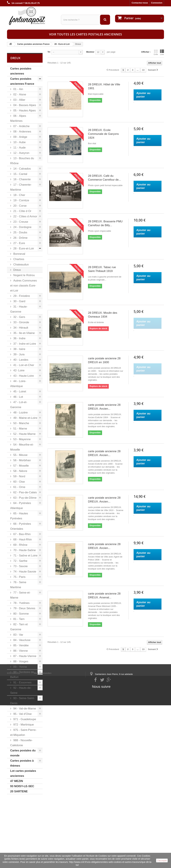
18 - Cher (19, 195)
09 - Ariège (20, 137)
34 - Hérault (20, 328)
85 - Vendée (21, 645)
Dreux (17, 270)
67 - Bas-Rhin (22, 534)
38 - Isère (19, 349)
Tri (49, 52)
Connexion (157, 3)
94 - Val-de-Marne (24, 709)
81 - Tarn (19, 619)
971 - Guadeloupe (24, 719)
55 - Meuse (20, 455)
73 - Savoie (20, 566)
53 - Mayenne (22, 439)
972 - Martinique (23, 725)
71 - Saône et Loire (25, 556)
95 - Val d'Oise (22, 714)
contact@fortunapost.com (115, 835)
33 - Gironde (21, 322)
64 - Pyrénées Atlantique (21, 506)
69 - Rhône (20, 545)
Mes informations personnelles (50, 821)
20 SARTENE (19, 791)
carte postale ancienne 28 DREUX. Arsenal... (104, 596)
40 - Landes (20, 360)
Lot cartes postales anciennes (23, 773)
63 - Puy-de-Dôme (25, 498)
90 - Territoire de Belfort (22, 675)
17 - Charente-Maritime (21, 187)
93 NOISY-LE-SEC (22, 786)
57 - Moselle (21, 466)
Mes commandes (43, 816)
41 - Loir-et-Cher (23, 365)
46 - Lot (18, 397)
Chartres (18, 259)
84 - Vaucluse (21, 640)
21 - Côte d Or (22, 211)
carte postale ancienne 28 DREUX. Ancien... (104, 407)
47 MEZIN (17, 781)
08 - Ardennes (22, 132)
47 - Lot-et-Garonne (19, 405)
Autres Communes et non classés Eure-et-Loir (24, 286)
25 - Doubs (20, 232)
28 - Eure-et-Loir (23, 248)
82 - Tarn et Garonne (19, 627)
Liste (162, 52)
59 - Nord (19, 476)
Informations (14, 816)
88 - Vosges (20, 661)
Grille (156, 52)
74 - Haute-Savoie (24, 572)
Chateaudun (21, 265)
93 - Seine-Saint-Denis (22, 701)
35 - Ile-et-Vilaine (24, 333)
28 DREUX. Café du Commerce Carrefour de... (104, 178)
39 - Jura (19, 354)
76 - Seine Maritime (18, 585)
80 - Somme (21, 614)
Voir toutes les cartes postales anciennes (85, 34)
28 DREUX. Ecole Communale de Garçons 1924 (103, 134)
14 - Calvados (22, 169)
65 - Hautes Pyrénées (19, 516)
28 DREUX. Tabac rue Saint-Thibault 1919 (102, 269)
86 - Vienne (20, 651)
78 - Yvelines (21, 603)
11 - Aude (19, 148)
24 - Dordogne (22, 227)
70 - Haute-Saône (24, 550)
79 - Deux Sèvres (24, 608)
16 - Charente (22, 179)
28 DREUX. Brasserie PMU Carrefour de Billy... (105, 223)
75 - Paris (19, 577)
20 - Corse (20, 206)
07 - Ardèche (21, 126)
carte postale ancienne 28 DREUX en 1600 (104, 360)
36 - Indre (19, 338)
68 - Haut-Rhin (22, 539)
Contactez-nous (140, 3)
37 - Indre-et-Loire (24, 344)
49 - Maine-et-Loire (25, 418)
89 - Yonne (20, 667)
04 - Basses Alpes (24, 105)
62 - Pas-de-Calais (25, 492)
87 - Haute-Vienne (24, 656)
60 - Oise (19, 482)
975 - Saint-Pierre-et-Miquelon (23, 732)
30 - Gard (19, 301)
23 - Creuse (20, 222)
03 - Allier (19, 100)
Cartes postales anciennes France (22, 81)
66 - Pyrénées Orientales (21, 526)
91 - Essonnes (22, 682)
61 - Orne (19, 487)
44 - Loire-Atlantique (18, 384)
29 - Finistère (21, 296)
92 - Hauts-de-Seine (21, 690)
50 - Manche (21, 423)
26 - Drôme (20, 238)
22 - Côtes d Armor (25, 216)
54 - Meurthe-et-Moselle (22, 447)
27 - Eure (19, 243)
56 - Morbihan (22, 460)
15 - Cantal (20, 174)
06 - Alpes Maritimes (18, 118)
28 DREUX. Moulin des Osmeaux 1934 (103, 315)
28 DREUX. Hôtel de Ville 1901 (104, 86)
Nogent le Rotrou (24, 275)
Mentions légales (16, 821)
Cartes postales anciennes (21, 71)
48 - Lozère (20, 413)
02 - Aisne (19, 94)
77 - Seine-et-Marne (20, 595)
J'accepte (162, 860)
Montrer (90, 52)
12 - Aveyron (21, 153)
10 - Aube (19, 142)
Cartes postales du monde (23, 753)
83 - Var (18, 635)
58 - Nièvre (20, 471)
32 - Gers (19, 317)
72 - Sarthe (20, 561)
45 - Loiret (19, 391)
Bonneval (19, 254)
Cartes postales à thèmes (22, 763)
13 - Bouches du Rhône (22, 161)
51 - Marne (20, 429)
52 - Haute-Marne (24, 434)
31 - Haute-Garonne (19, 309)
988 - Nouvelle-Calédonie (21, 743)
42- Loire (19, 370)
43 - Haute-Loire (23, 376)
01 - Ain (18, 89)
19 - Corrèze (21, 200)
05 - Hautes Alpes (24, 111)
